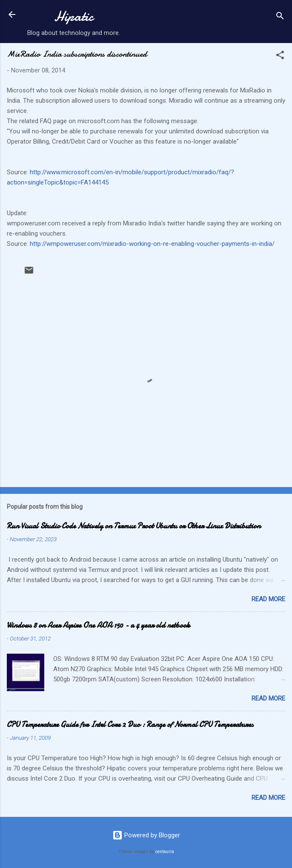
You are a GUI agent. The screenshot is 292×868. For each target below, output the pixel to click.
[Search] (280, 17)
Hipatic (74, 16)
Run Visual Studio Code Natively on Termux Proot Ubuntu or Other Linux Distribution (134, 526)
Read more (268, 599)
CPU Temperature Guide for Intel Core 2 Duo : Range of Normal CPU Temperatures (130, 725)
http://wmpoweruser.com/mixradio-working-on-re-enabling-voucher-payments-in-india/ (152, 244)
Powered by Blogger (146, 835)
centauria (165, 852)
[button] (280, 56)
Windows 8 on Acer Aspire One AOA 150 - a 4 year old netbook (98, 625)
